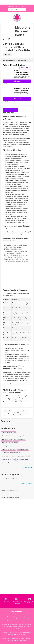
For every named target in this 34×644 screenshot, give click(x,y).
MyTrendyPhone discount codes (10, 446)
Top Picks (23, 6)
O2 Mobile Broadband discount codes (11, 453)
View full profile (10, 110)
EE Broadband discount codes (9, 436)
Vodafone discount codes (8, 456)
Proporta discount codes (23, 456)
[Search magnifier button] (25, 10)
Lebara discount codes (23, 449)
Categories (11, 6)
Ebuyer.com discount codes (9, 463)
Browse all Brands (28, 468)
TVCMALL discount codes (8, 459)
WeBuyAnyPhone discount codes (10, 443)
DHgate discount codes (25, 436)
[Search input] (16, 10)
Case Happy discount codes (9, 433)
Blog (17, 6)
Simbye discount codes (20, 439)
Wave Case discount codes (9, 449)
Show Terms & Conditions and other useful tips (15, 60)
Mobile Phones (6, 479)
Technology (14, 479)
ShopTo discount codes (23, 459)
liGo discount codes (7, 439)
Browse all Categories (27, 484)
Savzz (11, 2)
